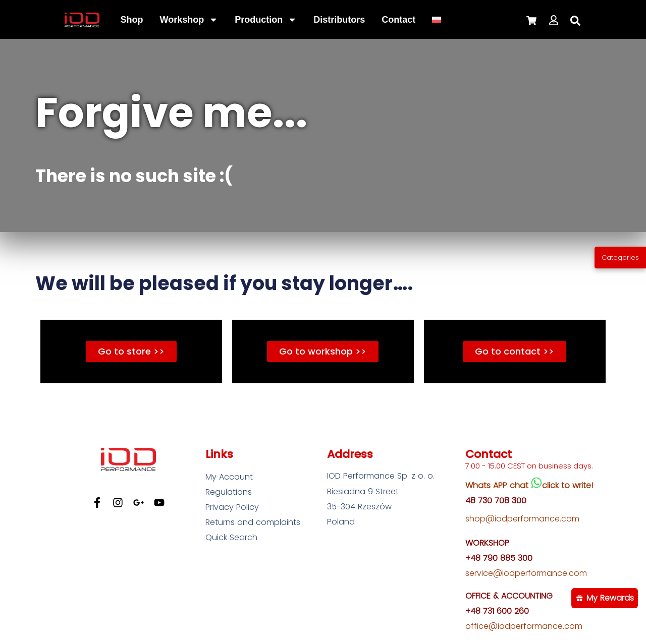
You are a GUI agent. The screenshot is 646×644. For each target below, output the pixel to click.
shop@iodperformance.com (522, 519)
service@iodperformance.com (526, 573)
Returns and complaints (253, 522)
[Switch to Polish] (437, 20)
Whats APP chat (498, 485)
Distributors (339, 20)
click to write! (568, 485)
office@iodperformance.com (524, 626)
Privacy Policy (232, 507)
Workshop (189, 20)
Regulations (229, 492)
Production (266, 20)
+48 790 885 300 (499, 558)
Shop (132, 20)
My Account (229, 477)
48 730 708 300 (496, 501)
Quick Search (231, 537)
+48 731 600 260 (497, 611)
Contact (398, 20)
